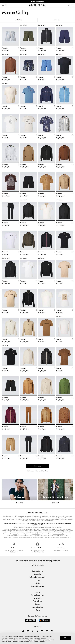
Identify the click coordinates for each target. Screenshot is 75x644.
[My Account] (69, 5)
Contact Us (37, 574)
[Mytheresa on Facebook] (28, 631)
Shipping (37, 583)
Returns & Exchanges (37, 586)
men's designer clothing (59, 534)
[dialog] (37, 639)
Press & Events (37, 601)
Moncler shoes (36, 534)
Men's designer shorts (65, 537)
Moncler (15, 534)
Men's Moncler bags (24, 537)
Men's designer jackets (53, 537)
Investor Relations (37, 607)
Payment (37, 580)
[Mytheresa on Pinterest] (33, 631)
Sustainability (37, 598)
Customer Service (37, 571)
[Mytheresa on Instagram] (37, 631)
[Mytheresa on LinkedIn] (23, 631)
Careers (37, 604)
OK (65, 638)
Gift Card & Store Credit (37, 577)
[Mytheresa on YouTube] (42, 631)
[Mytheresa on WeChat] (52, 631)
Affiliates (37, 610)
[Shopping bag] (72, 5)
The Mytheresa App (37, 595)
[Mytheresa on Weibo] (47, 631)
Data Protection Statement (37, 642)
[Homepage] (37, 5)
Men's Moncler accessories (37, 537)
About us (37, 592)
